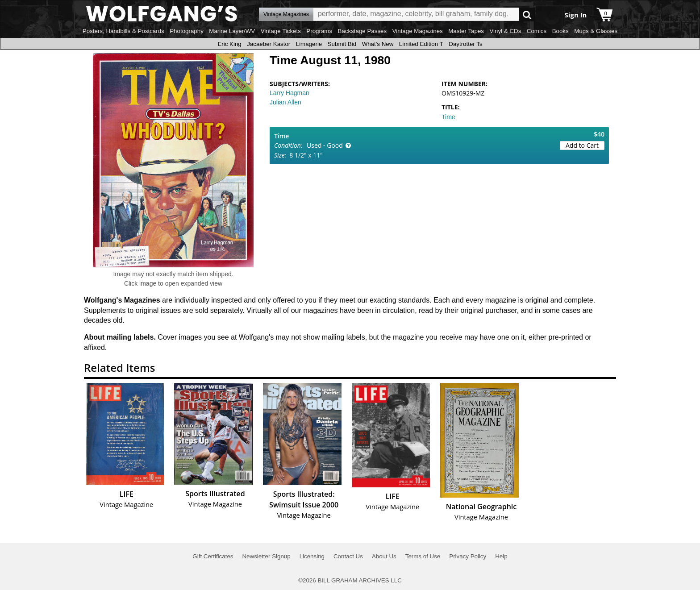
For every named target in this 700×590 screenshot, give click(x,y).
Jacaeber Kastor (269, 44)
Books (560, 31)
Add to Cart (582, 145)
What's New (378, 44)
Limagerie (309, 44)
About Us (384, 556)
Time (448, 117)
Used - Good (325, 145)
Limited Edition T (421, 44)
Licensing (312, 556)
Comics (537, 31)
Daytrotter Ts (465, 44)
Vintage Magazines (418, 31)
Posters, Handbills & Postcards (123, 31)
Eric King (229, 44)
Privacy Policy (468, 556)
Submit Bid (342, 44)
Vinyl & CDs (505, 31)
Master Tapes (466, 31)
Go (527, 15)
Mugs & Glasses (596, 31)
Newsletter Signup (266, 556)
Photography (187, 31)
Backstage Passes (362, 31)
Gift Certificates (213, 556)
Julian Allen (285, 102)
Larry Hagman (290, 93)
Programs (319, 31)
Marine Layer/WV (232, 31)
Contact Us (348, 556)
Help (501, 556)
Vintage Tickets (281, 31)
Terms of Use (423, 556)
